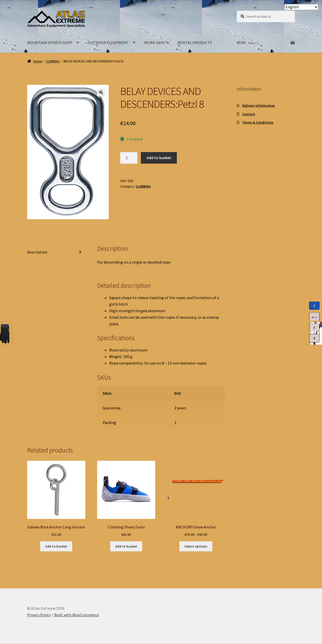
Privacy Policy (39, 615)
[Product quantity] (129, 158)
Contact (249, 114)
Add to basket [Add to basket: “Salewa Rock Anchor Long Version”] (56, 546)
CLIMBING (53, 61)
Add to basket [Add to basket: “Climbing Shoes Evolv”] (126, 546)
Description (37, 252)
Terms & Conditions (258, 122)
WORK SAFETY (156, 43)
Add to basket (159, 158)
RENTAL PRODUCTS (195, 43)
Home (38, 61)
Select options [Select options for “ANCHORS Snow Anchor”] (196, 546)
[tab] (56, 252)
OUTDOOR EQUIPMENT (108, 43)
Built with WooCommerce (77, 615)
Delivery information (259, 105)
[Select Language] (301, 7)
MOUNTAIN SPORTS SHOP (50, 43)
